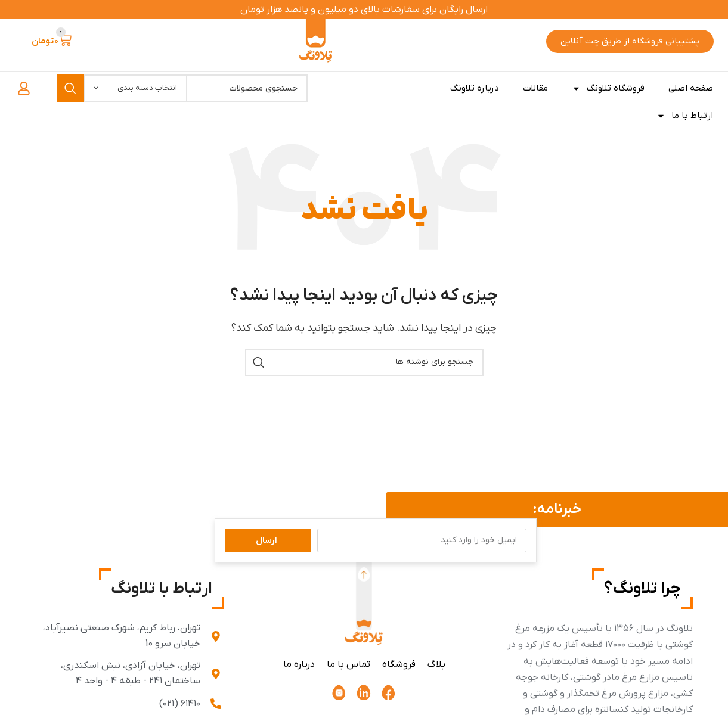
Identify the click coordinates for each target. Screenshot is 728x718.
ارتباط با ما (685, 116)
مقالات (535, 88)
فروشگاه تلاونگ (608, 88)
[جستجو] (364, 362)
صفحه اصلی (691, 88)
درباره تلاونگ (475, 88)
